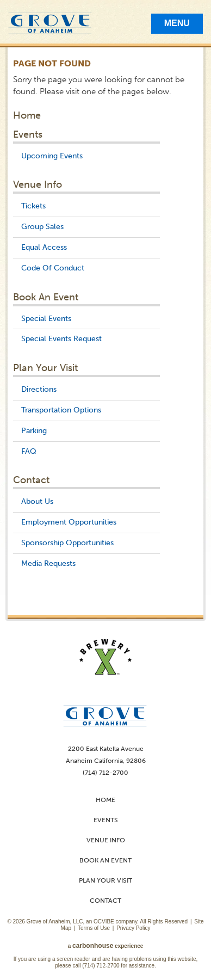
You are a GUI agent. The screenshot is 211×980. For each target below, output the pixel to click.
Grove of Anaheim (50, 24)
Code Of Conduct (53, 268)
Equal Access (44, 247)
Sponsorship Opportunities (67, 543)
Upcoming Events (52, 156)
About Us (37, 501)
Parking (34, 431)
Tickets (33, 206)
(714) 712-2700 (101, 966)
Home (27, 115)
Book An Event (46, 297)
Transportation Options (61, 410)
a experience (106, 946)
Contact (31, 480)
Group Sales (42, 227)
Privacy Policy (133, 928)
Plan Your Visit (45, 368)
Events (28, 134)
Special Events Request (61, 339)
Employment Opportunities (69, 522)
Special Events (46, 319)
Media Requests (48, 563)
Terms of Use (94, 928)
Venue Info (38, 184)
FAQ (29, 451)
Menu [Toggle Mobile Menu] (177, 23)
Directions (39, 389)
